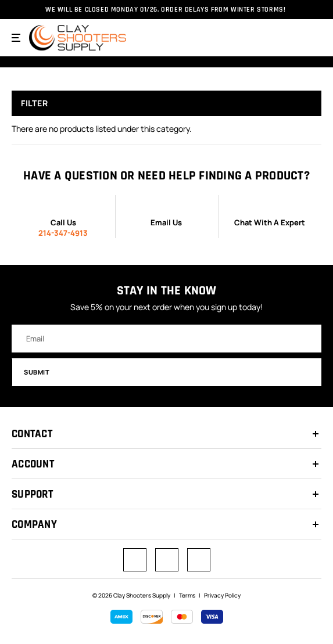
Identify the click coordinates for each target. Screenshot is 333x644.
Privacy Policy (222, 595)
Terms (187, 595)
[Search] (290, 38)
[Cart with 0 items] (313, 37)
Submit (167, 372)
